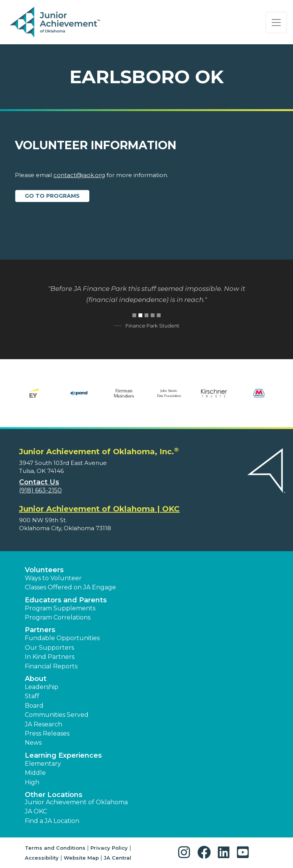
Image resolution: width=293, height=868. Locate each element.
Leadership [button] (42, 687)
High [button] (32, 782)
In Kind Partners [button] (50, 657)
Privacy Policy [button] (109, 848)
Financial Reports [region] (51, 666)
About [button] (36, 679)
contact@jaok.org (79, 175)
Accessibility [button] (42, 858)
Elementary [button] (43, 764)
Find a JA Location (52, 821)
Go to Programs (52, 196)
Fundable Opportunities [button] (62, 638)
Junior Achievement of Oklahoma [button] (76, 802)
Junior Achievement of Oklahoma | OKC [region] (99, 509)
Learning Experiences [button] (63, 755)
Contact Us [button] (39, 482)
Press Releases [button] (47, 733)
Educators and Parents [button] (66, 600)
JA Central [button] (118, 858)
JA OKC (36, 811)
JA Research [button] (43, 724)
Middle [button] (35, 773)
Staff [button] (32, 696)
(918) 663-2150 (40, 490)
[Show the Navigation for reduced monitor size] (276, 23)
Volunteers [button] (44, 570)
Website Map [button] (81, 858)
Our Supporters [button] (49, 648)
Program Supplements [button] (60, 608)
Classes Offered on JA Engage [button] (70, 587)
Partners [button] (40, 630)
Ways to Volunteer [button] (53, 578)
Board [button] (34, 706)
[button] (186, 853)
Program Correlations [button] (58, 617)
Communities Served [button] (57, 715)
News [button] (33, 743)
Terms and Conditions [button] (55, 848)
